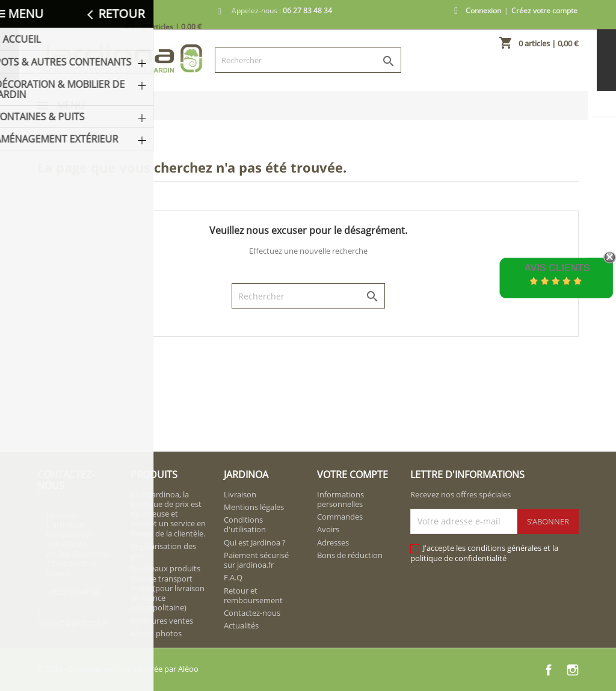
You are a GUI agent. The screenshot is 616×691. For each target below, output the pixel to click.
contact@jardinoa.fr (73, 622)
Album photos (156, 633)
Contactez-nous (252, 613)
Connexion (483, 11)
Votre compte (353, 474)
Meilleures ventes (162, 621)
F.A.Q (233, 577)
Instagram (573, 670)
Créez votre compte (544, 11)
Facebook (549, 670)
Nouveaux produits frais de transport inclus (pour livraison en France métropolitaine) (168, 588)
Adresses (333, 542)
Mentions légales (254, 507)
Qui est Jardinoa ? (255, 542)
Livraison (240, 494)
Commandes (340, 517)
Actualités (241, 625)
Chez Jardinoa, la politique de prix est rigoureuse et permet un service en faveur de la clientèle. (168, 514)
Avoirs (328, 529)
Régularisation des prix (163, 551)
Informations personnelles (340, 499)
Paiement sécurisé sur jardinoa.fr (256, 560)
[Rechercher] (308, 60)
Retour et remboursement (253, 595)
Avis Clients (557, 268)
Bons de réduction (350, 555)
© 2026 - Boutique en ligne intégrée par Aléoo (118, 669)
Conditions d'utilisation (245, 524)
